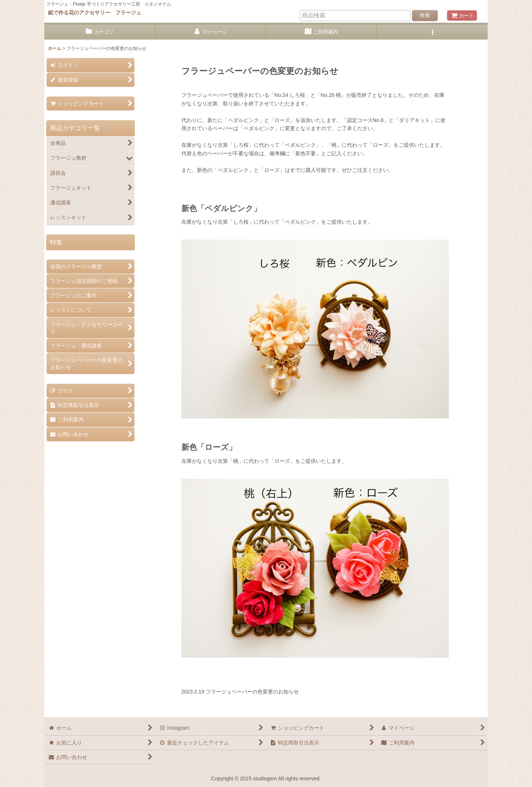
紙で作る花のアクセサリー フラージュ (95, 13)
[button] (432, 32)
